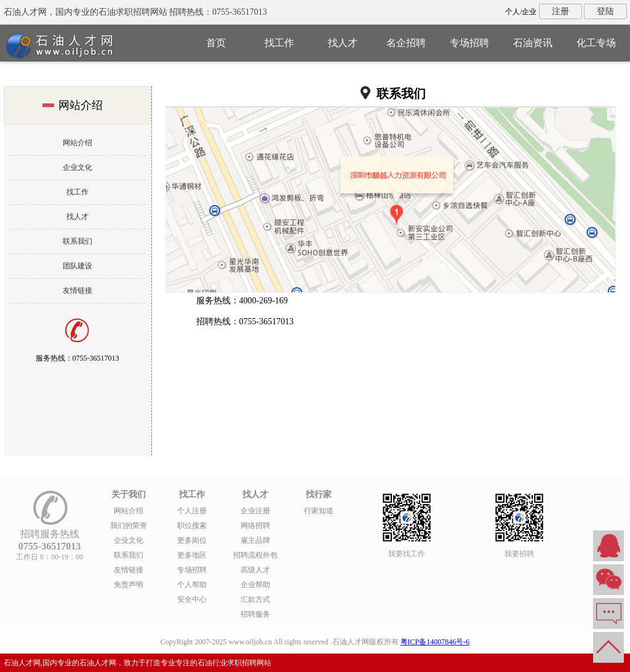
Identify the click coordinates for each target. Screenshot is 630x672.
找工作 (279, 43)
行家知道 (319, 511)
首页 (216, 43)
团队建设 (78, 266)
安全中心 (192, 599)
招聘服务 (255, 614)
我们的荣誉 (129, 526)
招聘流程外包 (255, 555)
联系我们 (78, 241)
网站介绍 (78, 143)
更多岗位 (192, 540)
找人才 (343, 43)
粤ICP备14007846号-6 (435, 642)
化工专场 (596, 43)
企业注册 (255, 511)
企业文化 (78, 167)
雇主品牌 (255, 540)
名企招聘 (406, 43)
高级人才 (255, 570)
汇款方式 (255, 599)
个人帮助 (192, 585)
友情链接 (78, 290)
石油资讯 (533, 43)
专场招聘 (469, 43)
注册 (560, 11)
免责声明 (129, 585)
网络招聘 (255, 526)
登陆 (605, 11)
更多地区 (192, 555)
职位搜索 (192, 526)
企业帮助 (255, 585)
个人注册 (192, 511)
